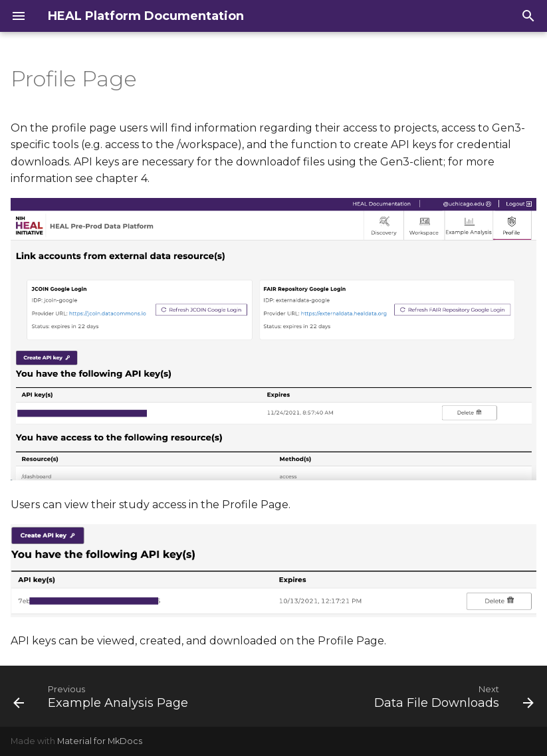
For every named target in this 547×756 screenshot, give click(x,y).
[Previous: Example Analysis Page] (103, 696)
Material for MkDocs (100, 741)
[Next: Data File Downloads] (452, 696)
